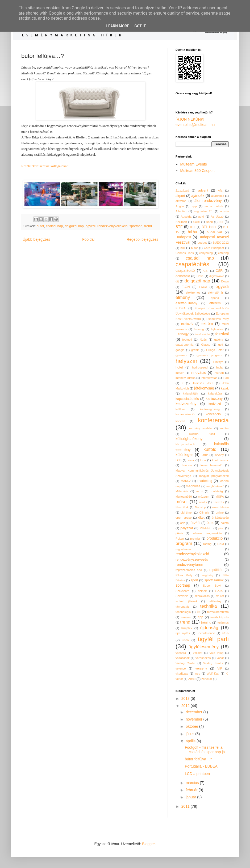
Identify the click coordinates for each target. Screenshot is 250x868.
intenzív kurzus (186, 378)
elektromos (193, 293)
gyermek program (209, 355)
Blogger (148, 844)
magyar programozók (214, 476)
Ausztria (186, 217)
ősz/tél (195, 523)
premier (195, 539)
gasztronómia (184, 345)
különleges (184, 455)
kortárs (224, 428)
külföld (210, 449)
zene (192, 679)
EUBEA (181, 308)
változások (183, 658)
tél (199, 612)
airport (180, 196)
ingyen (180, 373)
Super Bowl (212, 586)
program (184, 543)
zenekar (207, 679)
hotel (179, 367)
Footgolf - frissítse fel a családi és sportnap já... (206, 750)
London (187, 465)
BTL (193, 227)
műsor (182, 502)
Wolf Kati (213, 674)
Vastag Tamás (213, 663)
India (219, 367)
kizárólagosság (210, 409)
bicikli (196, 222)
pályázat (187, 528)
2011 (186, 806)
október (192, 726)
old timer (187, 513)
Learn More (118, 26)
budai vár (214, 232)
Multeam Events (194, 164)
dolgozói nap (74, 226)
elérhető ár (216, 293)
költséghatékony (189, 439)
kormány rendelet (201, 428)
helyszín (186, 361)
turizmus (223, 623)
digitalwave (217, 276)
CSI (206, 271)
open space (184, 518)
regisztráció (183, 549)
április (191, 741)
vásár (220, 658)
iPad (226, 378)
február (192, 790)
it (183, 383)
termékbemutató (218, 612)
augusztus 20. (204, 211)
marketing (205, 481)
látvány (219, 455)
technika (209, 606)
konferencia (213, 420)
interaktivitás (209, 378)
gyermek (181, 355)
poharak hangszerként (207, 533)
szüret (220, 596)
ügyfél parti (213, 639)
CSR (219, 271)
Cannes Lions (185, 253)
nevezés (218, 502)
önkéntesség (220, 518)
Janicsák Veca (203, 383)
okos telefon (220, 507)
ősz (183, 523)
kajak (225, 388)
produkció (215, 538)
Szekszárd (182, 591)
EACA (203, 287)
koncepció (213, 414)
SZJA (219, 591)
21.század (182, 190)
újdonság (209, 628)
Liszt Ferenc (220, 460)
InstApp (219, 373)
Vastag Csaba (185, 663)
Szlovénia (182, 596)
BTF (179, 227)
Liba (203, 460)
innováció (198, 372)
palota (225, 523)
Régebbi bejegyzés (142, 239)
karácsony (214, 399)
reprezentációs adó (189, 570)
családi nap (55, 226)
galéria (219, 340)
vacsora (181, 653)
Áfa (220, 190)
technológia (183, 612)
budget (202, 243)
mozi (199, 491)
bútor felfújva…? (198, 759)
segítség (207, 575)
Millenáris (182, 491)
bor (221, 222)
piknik (179, 533)
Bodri (209, 222)
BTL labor (209, 227)
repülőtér (216, 570)
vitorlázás (182, 674)
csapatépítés (192, 264)
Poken (180, 539)
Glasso (206, 345)
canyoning (206, 253)
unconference (206, 633)
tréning (206, 623)
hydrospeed (200, 367)
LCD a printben (197, 774)
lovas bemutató (212, 465)
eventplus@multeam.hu (195, 125)
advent (203, 190)
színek (202, 591)
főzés (203, 340)
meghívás (193, 486)
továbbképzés (220, 617)
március (193, 783)
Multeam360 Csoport (198, 171)
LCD (178, 460)
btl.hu (192, 232)
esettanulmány (186, 303)
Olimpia (204, 513)
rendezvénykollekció (112, 226)
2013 (186, 698)
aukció (224, 211)
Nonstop (201, 507)
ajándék (198, 196)
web (197, 674)
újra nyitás (183, 633)
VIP (220, 668)
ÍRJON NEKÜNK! (190, 119)
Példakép (206, 528)
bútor (40, 226)
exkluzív (187, 324)
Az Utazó (217, 217)
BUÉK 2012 (221, 243)
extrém (207, 324)
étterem (215, 303)
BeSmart (181, 222)
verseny (201, 668)
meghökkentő (215, 486)
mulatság (217, 491)
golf (221, 345)
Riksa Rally (184, 575)
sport (194, 580)
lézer (191, 460)
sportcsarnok (214, 580)
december (194, 712)
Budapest (183, 237)
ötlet (210, 523)
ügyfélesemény (204, 647)
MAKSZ (186, 481)
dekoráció (183, 276)
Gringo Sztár (215, 350)
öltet (201, 518)
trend (148, 226)
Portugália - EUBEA (201, 766)
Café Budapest (214, 248)
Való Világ (216, 653)
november (194, 719)
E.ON (186, 287)
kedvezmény (186, 404)
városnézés (203, 658)
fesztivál (222, 334)
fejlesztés (217, 329)
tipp (201, 617)
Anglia (180, 206)
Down (225, 281)
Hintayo (218, 362)
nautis (203, 502)
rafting (207, 544)
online (220, 513)
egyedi (91, 226)
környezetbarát (185, 444)
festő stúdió (202, 334)
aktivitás (181, 201)
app (194, 206)
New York (182, 507)
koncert (180, 421)
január (191, 797)
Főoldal (88, 239)
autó (201, 217)
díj (177, 281)
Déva (200, 276)
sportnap (136, 226)
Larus (205, 455)
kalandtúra (215, 393)
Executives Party (218, 319)
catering (223, 253)
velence (181, 668)
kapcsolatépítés (187, 399)
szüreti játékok (186, 601)
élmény (183, 297)
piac (221, 528)
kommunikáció (185, 414)
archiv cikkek (214, 206)
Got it (140, 26)
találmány (215, 601)
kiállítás (180, 409)
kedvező (215, 404)
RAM (221, 544)
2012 (186, 706)
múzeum (204, 497)
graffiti (195, 350)
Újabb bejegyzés (36, 239)
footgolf (187, 340)
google (180, 350)
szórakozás (202, 596)
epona (215, 298)
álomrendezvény (208, 201)
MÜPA (220, 497)
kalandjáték (191, 393)
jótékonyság (204, 388)
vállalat (198, 653)
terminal (186, 617)
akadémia (218, 196)
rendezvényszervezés (192, 560)
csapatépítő (185, 270)
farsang (199, 329)
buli (183, 248)
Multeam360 (184, 497)
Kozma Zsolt (202, 434)
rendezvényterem (190, 565)
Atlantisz (181, 211)
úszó (186, 640)
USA (225, 633)
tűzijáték (187, 628)
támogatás (182, 607)
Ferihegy (182, 334)
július (190, 734)
